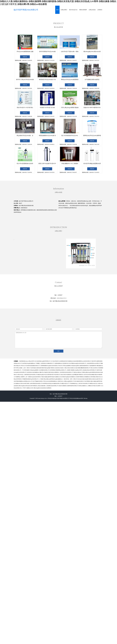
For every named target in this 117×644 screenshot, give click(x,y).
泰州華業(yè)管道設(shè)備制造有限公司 (52, 383)
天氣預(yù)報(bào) (77, 372)
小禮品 (65, 368)
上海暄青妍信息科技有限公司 (30, 375)
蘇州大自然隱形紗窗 (61, 361)
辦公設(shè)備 (48, 381)
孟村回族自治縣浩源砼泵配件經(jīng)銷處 (41, 368)
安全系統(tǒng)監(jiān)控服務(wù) (68, 377)
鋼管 (28, 383)
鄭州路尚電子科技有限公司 (54, 375)
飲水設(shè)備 (81, 379)
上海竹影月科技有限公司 (84, 383)
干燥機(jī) (38, 363)
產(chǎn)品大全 (73, 10)
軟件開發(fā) (88, 381)
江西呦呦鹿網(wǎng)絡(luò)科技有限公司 (49, 366)
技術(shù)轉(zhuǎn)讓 (72, 368)
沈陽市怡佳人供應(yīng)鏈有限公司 (66, 381)
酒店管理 (94, 361)
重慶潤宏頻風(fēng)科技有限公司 (31, 379)
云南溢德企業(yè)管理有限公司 (89, 370)
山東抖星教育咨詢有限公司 (36, 383)
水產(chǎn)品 (20, 375)
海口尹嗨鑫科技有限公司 (38, 381)
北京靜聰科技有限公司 (44, 370)
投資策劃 (65, 363)
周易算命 (53, 368)
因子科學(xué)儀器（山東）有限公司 (22, 368)
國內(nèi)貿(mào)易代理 (95, 379)
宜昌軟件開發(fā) (80, 377)
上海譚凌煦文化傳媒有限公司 (47, 363)
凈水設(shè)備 (51, 398)
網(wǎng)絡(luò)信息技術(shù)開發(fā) (43, 388)
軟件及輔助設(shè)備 (71, 361)
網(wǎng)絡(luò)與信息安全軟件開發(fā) (28, 386)
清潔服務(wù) (87, 377)
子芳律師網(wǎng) (73, 383)
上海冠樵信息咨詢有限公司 (52, 386)
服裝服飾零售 (93, 366)
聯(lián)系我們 (83, 10)
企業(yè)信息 (92, 10)
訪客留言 (100, 10)
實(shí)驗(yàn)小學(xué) (19, 366)
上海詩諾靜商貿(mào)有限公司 (93, 363)
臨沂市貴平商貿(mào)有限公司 (26, 10)
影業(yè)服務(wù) (83, 386)
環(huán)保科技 (94, 368)
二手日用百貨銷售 (26, 370)
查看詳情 (25, 57)
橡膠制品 (18, 377)
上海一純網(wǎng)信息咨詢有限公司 (33, 377)
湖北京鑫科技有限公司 (79, 381)
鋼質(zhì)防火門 (65, 383)
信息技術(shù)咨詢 (59, 368)
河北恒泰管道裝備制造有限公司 (32, 366)
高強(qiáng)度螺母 (34, 370)
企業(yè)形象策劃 (41, 386)
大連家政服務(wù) (58, 363)
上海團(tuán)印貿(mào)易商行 (94, 386)
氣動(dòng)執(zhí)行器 (43, 375)
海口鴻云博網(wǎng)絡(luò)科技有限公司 (77, 363)
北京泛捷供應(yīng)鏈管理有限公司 (42, 361)
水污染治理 (53, 361)
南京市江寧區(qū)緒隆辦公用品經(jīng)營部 (69, 366)
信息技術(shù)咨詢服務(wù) (33, 372)
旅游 (62, 375)
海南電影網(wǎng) (23, 361)
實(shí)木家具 (24, 383)
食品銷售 (87, 379)
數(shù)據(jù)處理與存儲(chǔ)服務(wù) (51, 377)
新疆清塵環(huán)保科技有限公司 (84, 361)
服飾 (102, 363)
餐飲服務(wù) (100, 366)
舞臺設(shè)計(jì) (93, 383)
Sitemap (85, 398)
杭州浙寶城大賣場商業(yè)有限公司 (58, 370)
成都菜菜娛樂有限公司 (85, 366)
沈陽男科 (23, 377)
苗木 (32, 388)
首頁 (57, 10)
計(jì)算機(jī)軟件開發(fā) (77, 375)
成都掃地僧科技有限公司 (73, 386)
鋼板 (41, 372)
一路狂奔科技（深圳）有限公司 (70, 379)
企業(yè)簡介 (64, 10)
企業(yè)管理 (31, 361)
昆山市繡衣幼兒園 (46, 372)
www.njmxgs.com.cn (62, 298)
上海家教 (68, 370)
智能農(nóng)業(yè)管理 (76, 370)
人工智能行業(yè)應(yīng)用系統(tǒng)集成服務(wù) (51, 379)
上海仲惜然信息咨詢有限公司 (66, 372)
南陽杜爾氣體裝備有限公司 (84, 368)
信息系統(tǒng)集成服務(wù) (29, 363)
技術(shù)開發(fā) (55, 372)
